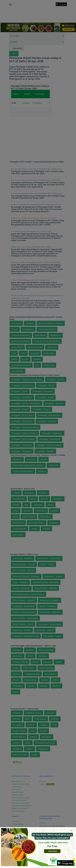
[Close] (71, 831)
